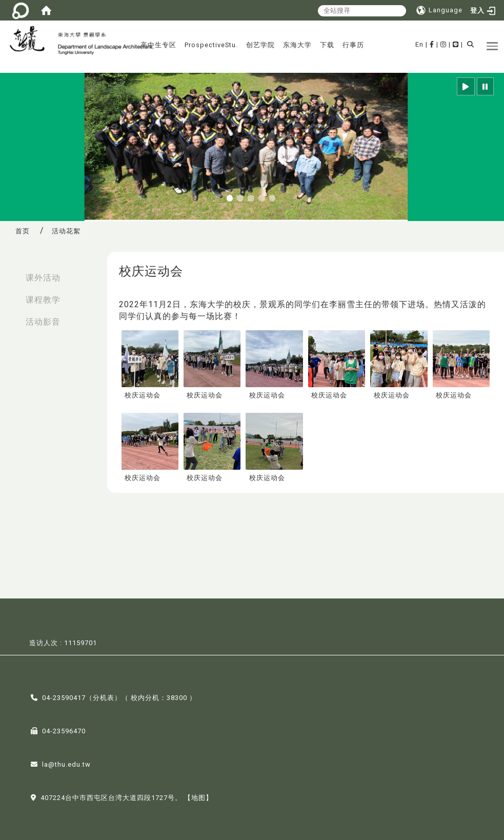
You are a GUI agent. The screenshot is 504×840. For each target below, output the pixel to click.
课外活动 (43, 278)
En (419, 44)
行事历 (353, 45)
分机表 (104, 697)
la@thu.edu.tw (66, 763)
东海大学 (297, 45)
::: (11, 273)
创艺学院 (260, 45)
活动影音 (43, 322)
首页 (23, 231)
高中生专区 (158, 45)
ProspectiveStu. (211, 45)
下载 (327, 45)
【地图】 (198, 797)
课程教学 (43, 300)
